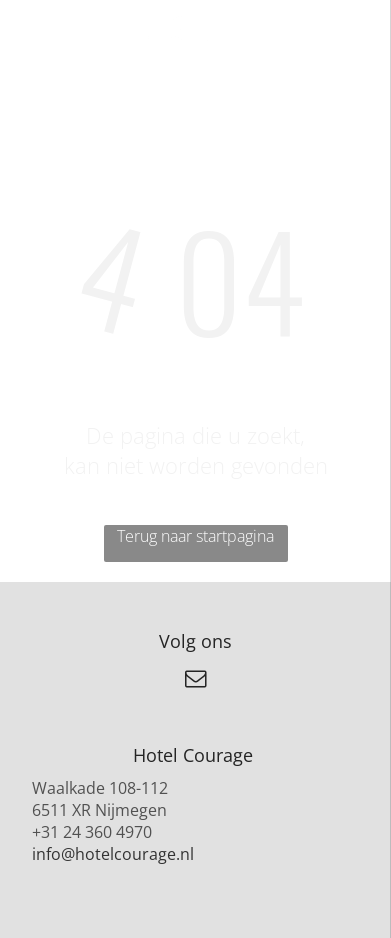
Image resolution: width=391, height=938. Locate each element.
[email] (196, 681)
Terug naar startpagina (195, 536)
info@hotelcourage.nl (113, 854)
